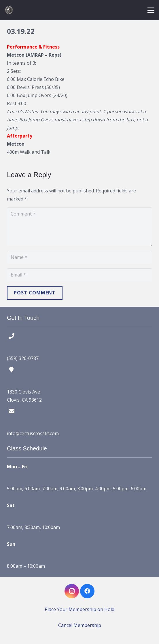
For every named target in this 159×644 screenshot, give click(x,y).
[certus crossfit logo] (9, 10)
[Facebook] (87, 591)
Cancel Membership (80, 625)
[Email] (79, 275)
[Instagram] (72, 591)
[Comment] (79, 227)
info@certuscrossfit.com (33, 433)
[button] (151, 10)
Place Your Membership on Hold (79, 609)
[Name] (79, 257)
